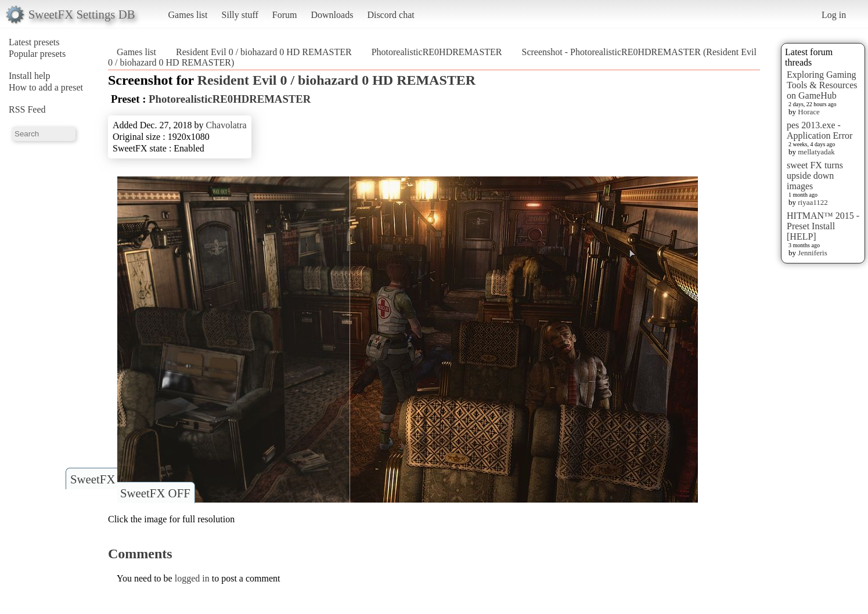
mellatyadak (816, 152)
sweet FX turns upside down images (815, 176)
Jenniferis (813, 253)
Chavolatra (226, 125)
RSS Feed (27, 109)
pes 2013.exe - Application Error (820, 130)
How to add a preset (46, 87)
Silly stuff (240, 15)
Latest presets (34, 42)
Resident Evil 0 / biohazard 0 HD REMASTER (264, 52)
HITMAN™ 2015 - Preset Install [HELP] (823, 226)
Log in (834, 15)
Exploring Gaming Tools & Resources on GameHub (822, 85)
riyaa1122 (813, 202)
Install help (30, 76)
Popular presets (37, 54)
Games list (188, 15)
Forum (285, 15)
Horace (809, 112)
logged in (192, 578)
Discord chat (390, 15)
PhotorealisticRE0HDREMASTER (437, 52)
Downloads (332, 15)
